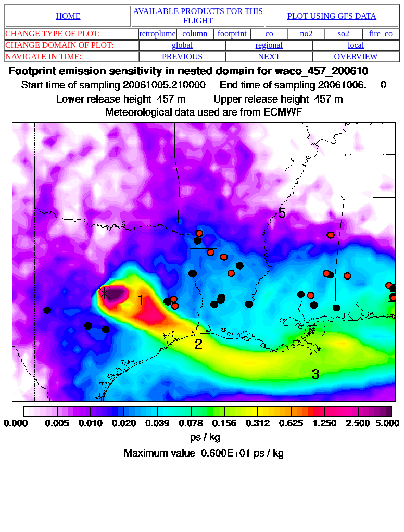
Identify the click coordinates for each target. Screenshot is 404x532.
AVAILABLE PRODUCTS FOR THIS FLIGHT (198, 16)
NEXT (269, 56)
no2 (307, 34)
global (182, 45)
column (195, 34)
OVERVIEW (356, 56)
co (269, 34)
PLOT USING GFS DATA (332, 16)
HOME (68, 16)
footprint (232, 34)
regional (269, 45)
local (356, 45)
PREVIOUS (182, 56)
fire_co (381, 34)
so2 (344, 34)
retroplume (157, 34)
